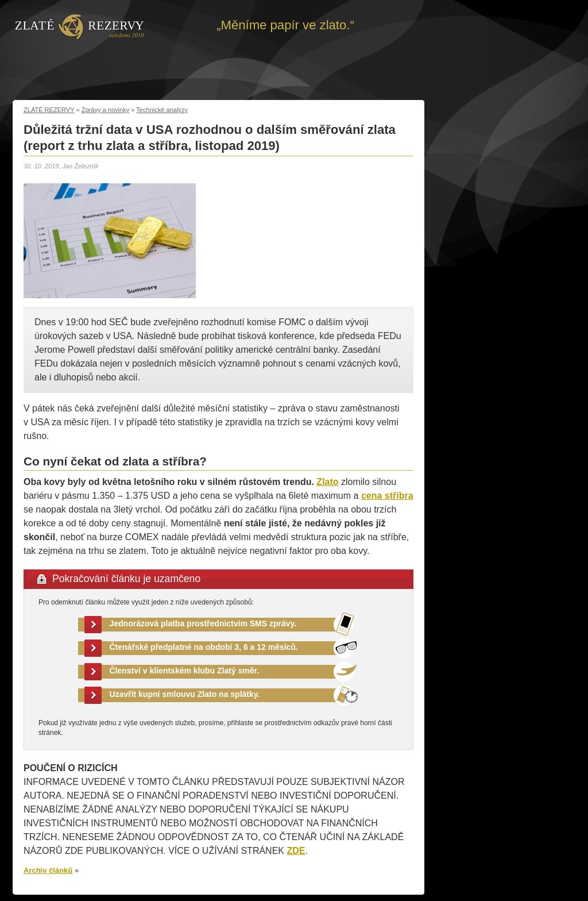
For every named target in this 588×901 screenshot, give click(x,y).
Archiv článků (48, 870)
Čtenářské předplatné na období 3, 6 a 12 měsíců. (204, 647)
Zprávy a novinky (106, 110)
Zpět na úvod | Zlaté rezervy (80, 26)
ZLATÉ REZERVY (49, 110)
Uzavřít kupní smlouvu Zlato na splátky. (185, 694)
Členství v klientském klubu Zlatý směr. (185, 671)
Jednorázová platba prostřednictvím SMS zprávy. (203, 623)
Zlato (327, 482)
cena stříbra (387, 496)
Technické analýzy (162, 110)
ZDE (296, 851)
